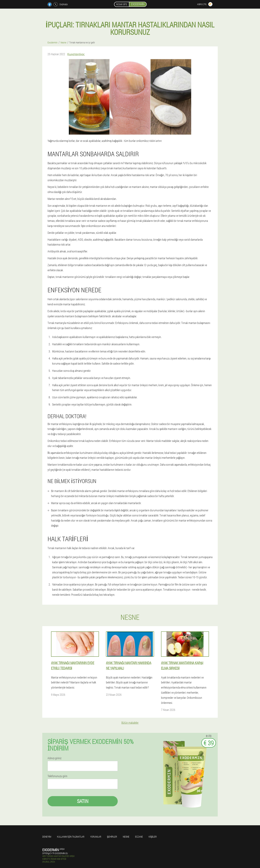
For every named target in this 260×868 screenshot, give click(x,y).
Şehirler (112, 837)
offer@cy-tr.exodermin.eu (55, 853)
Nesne (126, 837)
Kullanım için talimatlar (71, 837)
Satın (83, 801)
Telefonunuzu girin (57, 776)
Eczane (139, 837)
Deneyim (47, 837)
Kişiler (153, 837)
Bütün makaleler (130, 723)
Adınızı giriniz (54, 758)
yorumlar (96, 837)
